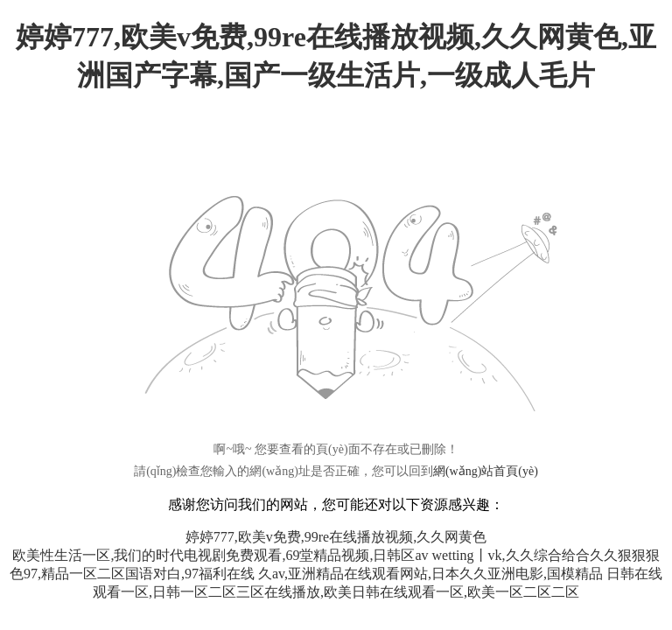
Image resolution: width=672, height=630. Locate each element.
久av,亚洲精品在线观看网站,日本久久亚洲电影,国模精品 (430, 574)
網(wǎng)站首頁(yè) (486, 471)
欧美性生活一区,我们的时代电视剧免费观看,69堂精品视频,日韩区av (220, 555)
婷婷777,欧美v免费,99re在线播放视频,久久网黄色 (336, 537)
